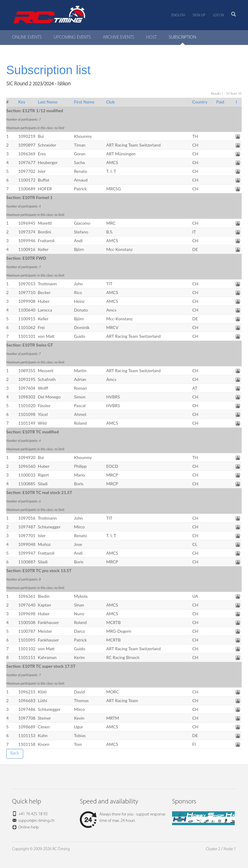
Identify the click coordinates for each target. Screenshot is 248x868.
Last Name (48, 102)
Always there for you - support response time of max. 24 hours (123, 818)
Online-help (29, 827)
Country (200, 102)
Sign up (199, 15)
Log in (218, 15)
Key (22, 102)
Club (110, 102)
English (178, 15)
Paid (220, 102)
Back (15, 753)
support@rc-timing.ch (36, 821)
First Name (84, 102)
